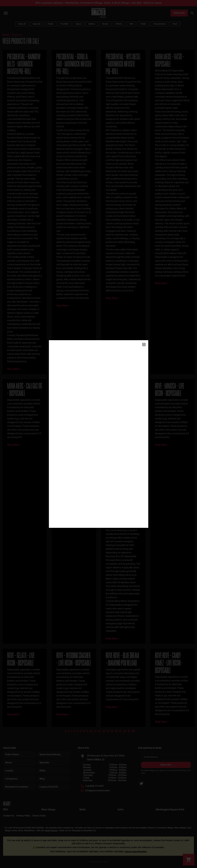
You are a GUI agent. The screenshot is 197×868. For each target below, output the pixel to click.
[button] (144, 345)
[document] (98, 434)
